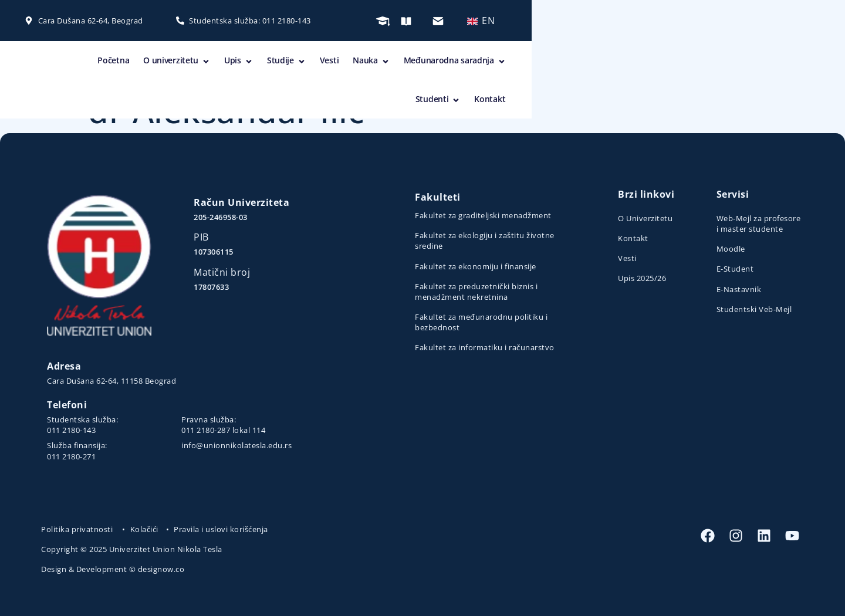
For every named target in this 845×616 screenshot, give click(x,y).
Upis (425, 63)
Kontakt (781, 62)
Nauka (558, 63)
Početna (300, 62)
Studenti (729, 63)
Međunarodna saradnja (641, 63)
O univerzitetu (363, 63)
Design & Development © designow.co (113, 569)
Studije (473, 63)
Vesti (516, 62)
